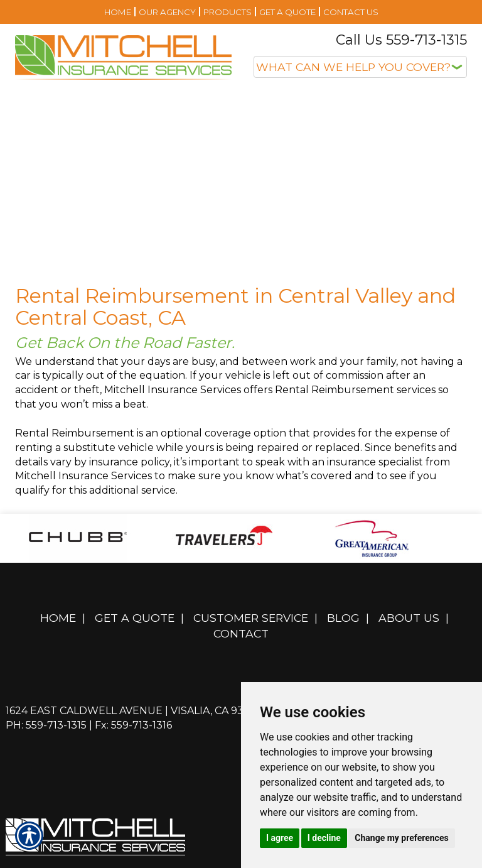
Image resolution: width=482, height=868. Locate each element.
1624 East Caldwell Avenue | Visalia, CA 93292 (134, 711)
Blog (343, 618)
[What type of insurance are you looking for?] (360, 67)
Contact (241, 633)
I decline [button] (324, 838)
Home (58, 618)
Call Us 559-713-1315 (401, 40)
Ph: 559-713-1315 (46, 725)
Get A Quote (135, 618)
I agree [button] (280, 838)
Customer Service (251, 618)
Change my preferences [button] (401, 838)
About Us (409, 618)
